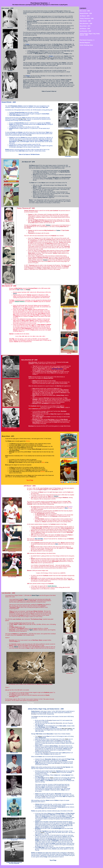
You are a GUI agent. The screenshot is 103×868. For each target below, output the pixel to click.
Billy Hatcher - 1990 (85, 21)
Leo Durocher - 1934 (85, 31)
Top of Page (11, 430)
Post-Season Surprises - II (87, 40)
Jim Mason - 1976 (85, 16)
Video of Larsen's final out (49, 91)
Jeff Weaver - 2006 (85, 29)
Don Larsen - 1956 (85, 11)
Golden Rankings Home (86, 45)
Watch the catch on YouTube (49, 842)
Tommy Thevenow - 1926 (87, 18)
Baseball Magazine (85, 43)
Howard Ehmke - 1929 (86, 13)
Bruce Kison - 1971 (85, 26)
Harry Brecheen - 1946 (86, 24)
